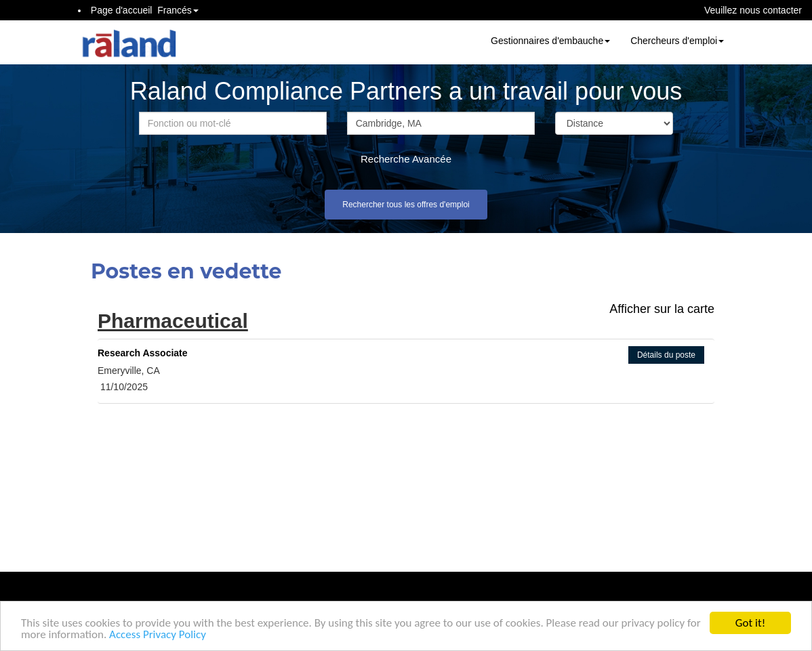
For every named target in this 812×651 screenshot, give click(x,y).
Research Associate (143, 353)
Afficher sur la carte (662, 309)
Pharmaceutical (173, 321)
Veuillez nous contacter (753, 10)
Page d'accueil (122, 10)
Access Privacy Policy (158, 634)
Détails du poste (666, 355)
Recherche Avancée (406, 159)
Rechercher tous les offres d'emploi (406, 205)
